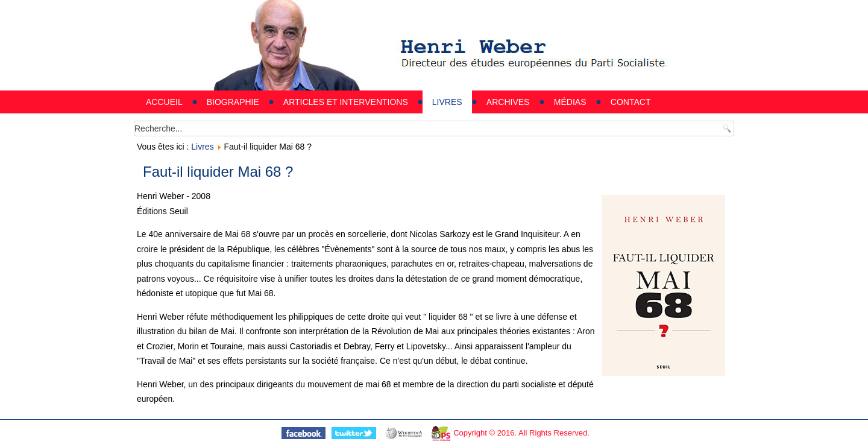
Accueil (164, 102)
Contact (631, 102)
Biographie (233, 102)
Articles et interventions (346, 102)
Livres (447, 102)
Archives (508, 102)
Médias (570, 102)
